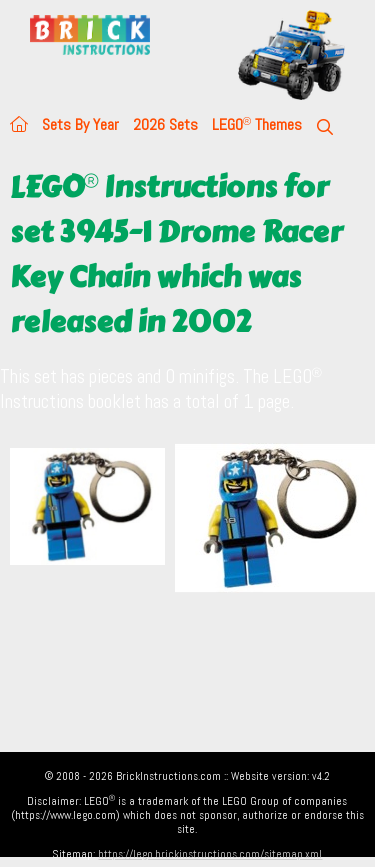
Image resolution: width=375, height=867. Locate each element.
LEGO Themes (257, 124)
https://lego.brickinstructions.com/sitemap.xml (210, 854)
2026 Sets (165, 124)
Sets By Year (80, 124)
